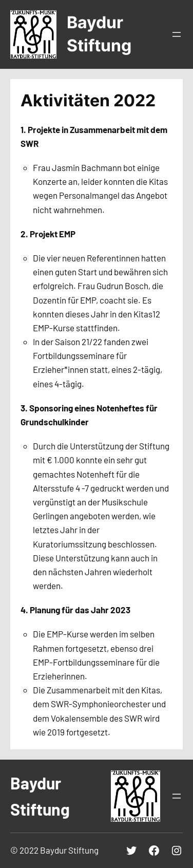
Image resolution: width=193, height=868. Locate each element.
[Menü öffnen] (177, 34)
